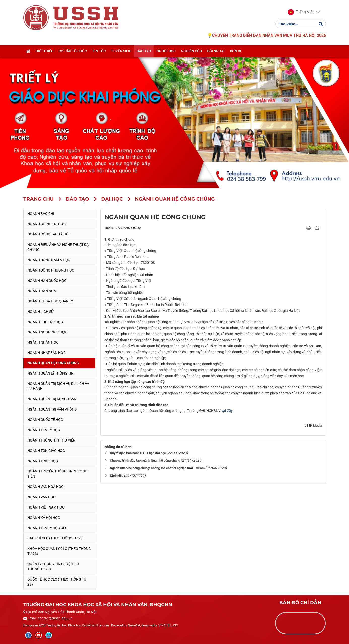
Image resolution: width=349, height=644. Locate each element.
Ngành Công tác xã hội (49, 234)
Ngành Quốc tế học (45, 420)
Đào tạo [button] (144, 51)
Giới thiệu (117, 476)
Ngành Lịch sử (41, 312)
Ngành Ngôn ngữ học (47, 332)
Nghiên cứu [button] (191, 51)
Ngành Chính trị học (46, 224)
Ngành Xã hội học (44, 518)
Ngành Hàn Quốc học (47, 281)
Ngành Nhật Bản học (46, 353)
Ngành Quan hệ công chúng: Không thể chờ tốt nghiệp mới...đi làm (157, 468)
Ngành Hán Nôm (42, 291)
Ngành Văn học (41, 497)
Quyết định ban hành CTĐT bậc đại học (138, 453)
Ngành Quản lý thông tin (51, 373)
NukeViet (134, 625)
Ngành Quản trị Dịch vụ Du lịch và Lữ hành (58, 386)
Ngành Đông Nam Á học (49, 260)
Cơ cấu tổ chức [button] (73, 51)
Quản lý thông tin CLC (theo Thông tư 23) (53, 566)
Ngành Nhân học (43, 342)
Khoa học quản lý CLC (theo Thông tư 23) (59, 551)
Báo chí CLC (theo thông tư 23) (56, 538)
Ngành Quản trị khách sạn (52, 399)
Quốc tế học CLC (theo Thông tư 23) (57, 582)
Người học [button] (166, 51)
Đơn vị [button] (235, 51)
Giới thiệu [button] (44, 51)
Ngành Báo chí (41, 214)
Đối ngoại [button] (216, 51)
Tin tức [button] (99, 51)
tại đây (227, 411)
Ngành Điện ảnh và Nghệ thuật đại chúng (59, 247)
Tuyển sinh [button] (121, 51)
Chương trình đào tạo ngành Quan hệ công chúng (145, 461)
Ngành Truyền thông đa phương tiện (57, 474)
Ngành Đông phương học (51, 270)
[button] (301, 12)
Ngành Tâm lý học (44, 430)
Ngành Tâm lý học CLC (47, 528)
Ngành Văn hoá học (45, 487)
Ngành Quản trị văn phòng (52, 409)
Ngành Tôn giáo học (46, 451)
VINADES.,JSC (168, 625)
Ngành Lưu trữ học (45, 322)
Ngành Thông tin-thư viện (52, 440)
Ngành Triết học (43, 461)
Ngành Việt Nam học (46, 507)
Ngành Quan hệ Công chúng (53, 363)
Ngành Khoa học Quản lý (50, 301)
